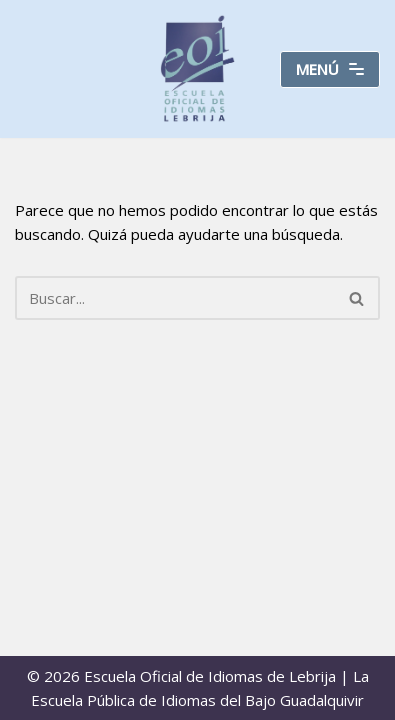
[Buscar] (175, 298)
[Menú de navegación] (330, 69)
